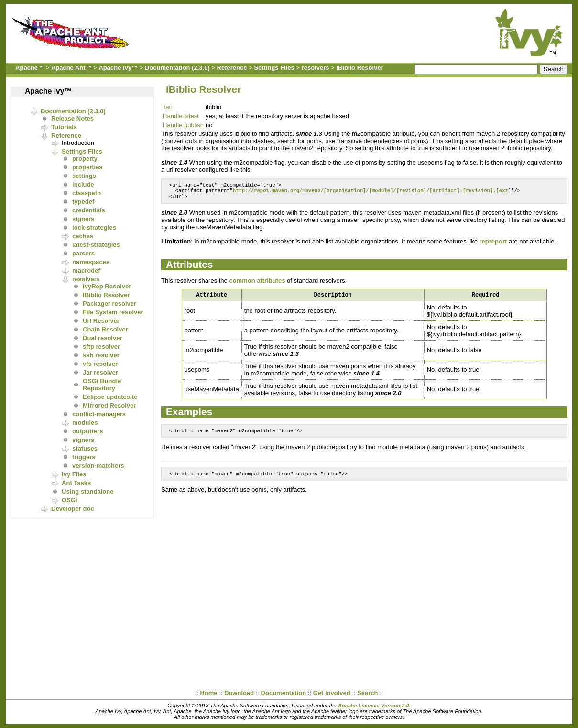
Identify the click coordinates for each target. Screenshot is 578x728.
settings (84, 176)
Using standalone (87, 491)
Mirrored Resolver (109, 405)
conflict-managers (99, 414)
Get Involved (332, 693)
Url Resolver (101, 321)
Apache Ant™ (71, 68)
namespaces (91, 262)
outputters (87, 431)
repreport (493, 244)
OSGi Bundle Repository (102, 385)
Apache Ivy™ (118, 68)
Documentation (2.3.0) (177, 68)
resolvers (316, 68)
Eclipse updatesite (110, 397)
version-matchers (98, 466)
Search (367, 693)
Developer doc (73, 509)
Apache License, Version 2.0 (374, 706)
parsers (83, 253)
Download (239, 693)
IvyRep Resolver (107, 286)
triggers (84, 457)
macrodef (86, 270)
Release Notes (72, 118)
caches (83, 236)
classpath (87, 193)
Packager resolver (109, 303)
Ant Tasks (76, 483)
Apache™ (30, 68)
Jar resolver (100, 372)
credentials (89, 210)
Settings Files (274, 68)
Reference (232, 68)
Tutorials (64, 127)
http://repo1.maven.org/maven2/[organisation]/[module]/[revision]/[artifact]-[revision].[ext (371, 192)
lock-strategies (94, 227)
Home (208, 693)
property (85, 159)
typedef (83, 202)
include (83, 184)
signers (83, 219)
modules (85, 423)
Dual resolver (102, 338)
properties (87, 167)
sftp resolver (101, 347)
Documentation (284, 693)
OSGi (70, 500)
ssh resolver (101, 355)
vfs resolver (100, 364)
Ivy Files (74, 474)
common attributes (257, 283)
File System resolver (113, 312)
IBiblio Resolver (360, 68)
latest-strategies (96, 245)
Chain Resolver (105, 329)
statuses (85, 448)
